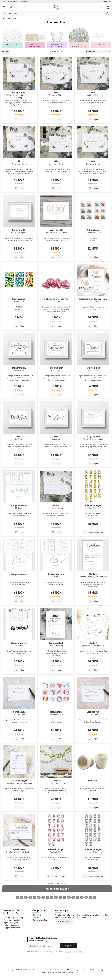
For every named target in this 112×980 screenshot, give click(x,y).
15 (77, 897)
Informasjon (106, 2)
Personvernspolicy (40, 920)
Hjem (3, 18)
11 (60, 897)
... (90, 897)
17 (86, 897)
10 (56, 897)
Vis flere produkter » (57, 889)
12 (65, 897)
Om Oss (36, 917)
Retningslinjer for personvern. (73, 952)
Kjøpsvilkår (37, 915)
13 (69, 897)
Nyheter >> (25, 2)
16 (82, 897)
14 (73, 897)
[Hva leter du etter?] (56, 14)
